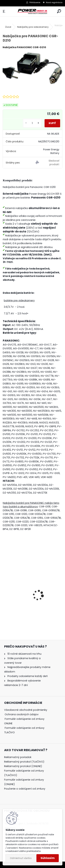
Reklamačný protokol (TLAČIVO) (24, 762)
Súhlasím (48, 858)
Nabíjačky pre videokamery (33, 27)
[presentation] (5, 589)
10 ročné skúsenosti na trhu (24, 654)
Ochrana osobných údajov (22, 714)
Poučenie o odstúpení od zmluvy (25, 789)
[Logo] (32, 11)
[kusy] (32, 123)
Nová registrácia (54, 2)
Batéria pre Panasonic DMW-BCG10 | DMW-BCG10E (30, 605)
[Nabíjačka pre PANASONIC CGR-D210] (32, 68)
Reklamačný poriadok (18, 757)
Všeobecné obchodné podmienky (26, 710)
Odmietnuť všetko (21, 858)
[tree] (28, 723)
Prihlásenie (35, 2)
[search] (59, 11)
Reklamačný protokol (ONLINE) (23, 766)
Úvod (8, 27)
